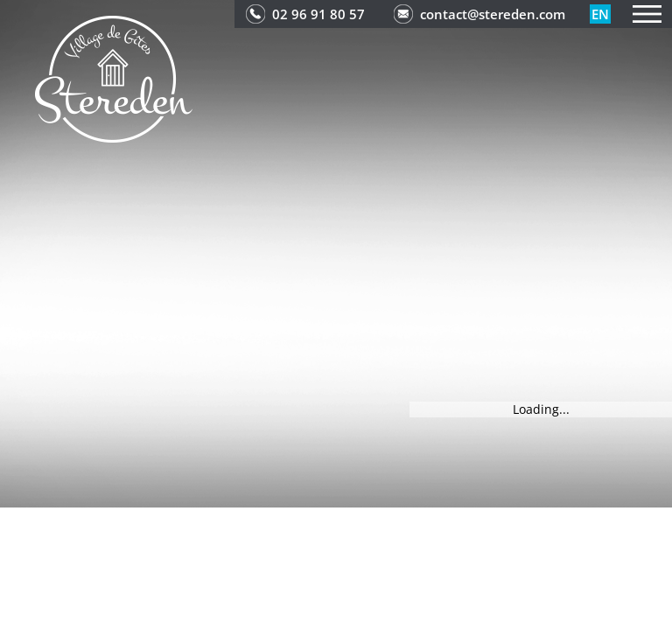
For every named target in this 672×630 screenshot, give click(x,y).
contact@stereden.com (493, 14)
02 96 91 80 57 (318, 14)
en (600, 14)
